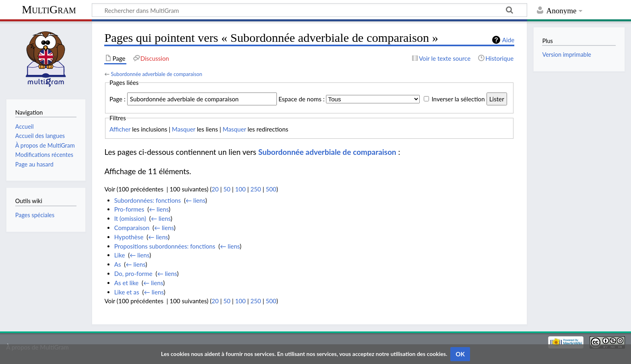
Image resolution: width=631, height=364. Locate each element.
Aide (508, 40)
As (118, 264)
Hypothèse (129, 237)
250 (256, 189)
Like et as (127, 292)
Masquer (184, 129)
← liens (195, 200)
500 (271, 189)
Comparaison (132, 228)
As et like (127, 283)
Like (120, 255)
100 (240, 189)
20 (215, 189)
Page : (118, 99)
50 (227, 189)
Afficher (120, 129)
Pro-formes (129, 209)
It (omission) (130, 218)
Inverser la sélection (458, 99)
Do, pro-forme (133, 274)
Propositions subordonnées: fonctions (165, 246)
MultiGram (49, 9)
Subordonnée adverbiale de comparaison (156, 74)
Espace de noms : (302, 99)
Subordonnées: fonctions (148, 200)
